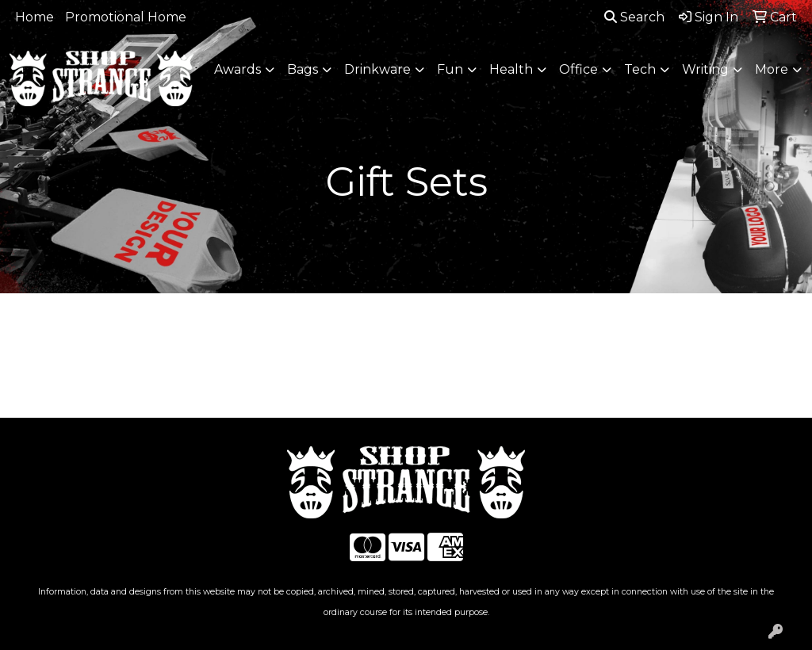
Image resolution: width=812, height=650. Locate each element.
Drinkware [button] (377, 69)
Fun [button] (450, 69)
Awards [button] (237, 69)
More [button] (772, 69)
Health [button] (511, 69)
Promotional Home (126, 17)
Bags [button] (303, 69)
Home (34, 17)
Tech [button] (640, 69)
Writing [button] (705, 69)
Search (634, 17)
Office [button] (578, 69)
